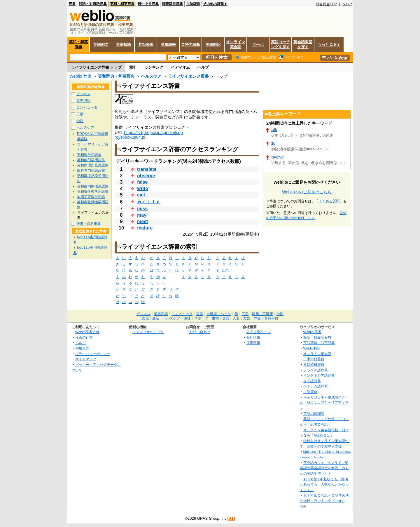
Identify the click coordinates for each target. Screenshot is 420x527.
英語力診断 (191, 45)
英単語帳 (168, 45)
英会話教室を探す (303, 44)
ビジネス (83, 94)
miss (142, 209)
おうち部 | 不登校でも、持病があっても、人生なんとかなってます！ (324, 484)
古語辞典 (193, 4)
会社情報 (253, 337)
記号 (226, 271)
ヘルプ (347, 4)
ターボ (258, 45)
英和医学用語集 (89, 155)
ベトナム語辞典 (316, 386)
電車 (199, 314)
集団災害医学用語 (91, 197)
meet (142, 221)
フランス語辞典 (316, 370)
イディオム (180, 67)
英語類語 (123, 45)
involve (277, 157)
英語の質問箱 (314, 414)
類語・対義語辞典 (93, 4)
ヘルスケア (151, 76)
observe (146, 176)
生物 (215, 318)
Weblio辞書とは (87, 332)
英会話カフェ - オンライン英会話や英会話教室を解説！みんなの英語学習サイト (324, 468)
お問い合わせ (200, 332)
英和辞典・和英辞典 (116, 76)
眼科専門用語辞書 (91, 171)
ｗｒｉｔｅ (149, 202)
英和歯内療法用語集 (93, 186)
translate (147, 169)
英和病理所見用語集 (93, 165)
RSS (232, 519)
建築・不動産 (262, 314)
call (141, 195)
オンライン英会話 (236, 44)
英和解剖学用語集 (91, 160)
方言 (247, 318)
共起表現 (146, 45)
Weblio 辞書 (80, 76)
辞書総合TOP (327, 4)
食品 (226, 318)
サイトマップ (86, 359)
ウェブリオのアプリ (148, 332)
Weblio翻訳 (312, 348)
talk (274, 130)
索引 (133, 67)
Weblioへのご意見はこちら (307, 192)
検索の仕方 (84, 337)
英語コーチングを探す (280, 44)
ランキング (154, 67)
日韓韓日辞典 (172, 4)
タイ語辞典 (312, 381)
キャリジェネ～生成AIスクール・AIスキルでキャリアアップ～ (324, 403)
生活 (156, 318)
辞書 (72, 4)
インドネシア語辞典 (319, 375)
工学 (80, 114)
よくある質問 (329, 201)
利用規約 (82, 348)
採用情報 (253, 343)
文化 (145, 318)
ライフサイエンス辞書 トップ (96, 67)
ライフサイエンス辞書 (188, 76)
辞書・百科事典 (89, 224)
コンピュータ (87, 107)
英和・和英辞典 (122, 4)
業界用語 (83, 101)
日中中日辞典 (148, 4)
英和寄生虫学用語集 (93, 192)
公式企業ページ (258, 332)
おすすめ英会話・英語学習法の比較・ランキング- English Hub (324, 501)
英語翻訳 (213, 45)
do (273, 143)
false (142, 182)
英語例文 (101, 45)
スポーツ (201, 318)
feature (145, 228)
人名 (236, 318)
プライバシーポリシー (93, 354)
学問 (80, 121)
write (142, 188)
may (142, 215)
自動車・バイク (219, 314)
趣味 (187, 318)
